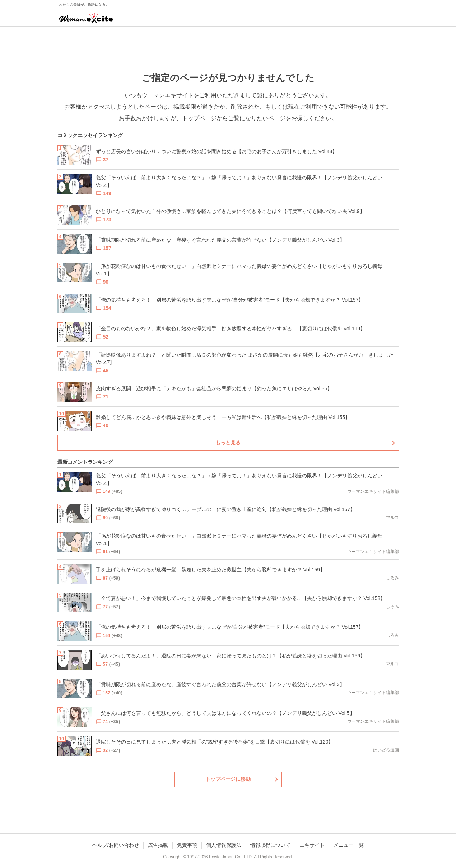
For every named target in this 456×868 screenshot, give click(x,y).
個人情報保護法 (224, 845)
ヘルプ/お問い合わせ (116, 845)
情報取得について (270, 845)
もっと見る (228, 443)
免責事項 (187, 845)
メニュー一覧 (349, 845)
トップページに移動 (228, 779)
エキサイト (312, 845)
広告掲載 (158, 845)
